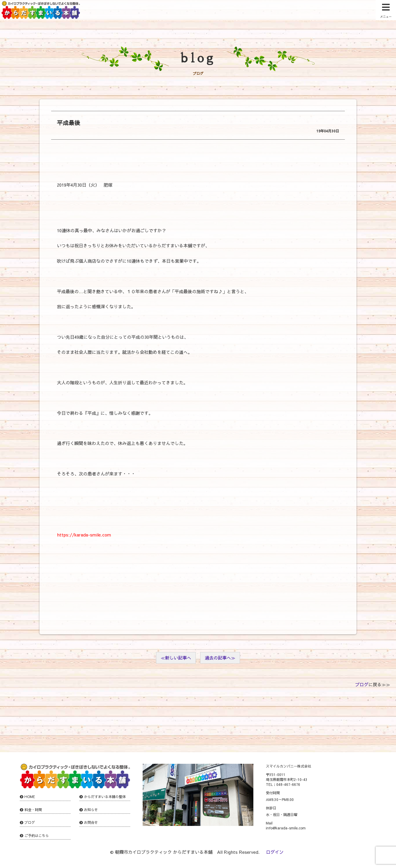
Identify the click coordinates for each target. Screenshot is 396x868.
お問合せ (91, 822)
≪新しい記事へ (176, 658)
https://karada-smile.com (84, 535)
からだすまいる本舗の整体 (105, 797)
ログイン (275, 852)
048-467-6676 (288, 784)
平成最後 (69, 123)
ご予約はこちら (37, 835)
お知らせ (91, 810)
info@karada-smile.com (286, 828)
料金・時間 (33, 810)
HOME (30, 797)
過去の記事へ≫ (220, 658)
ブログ (362, 684)
